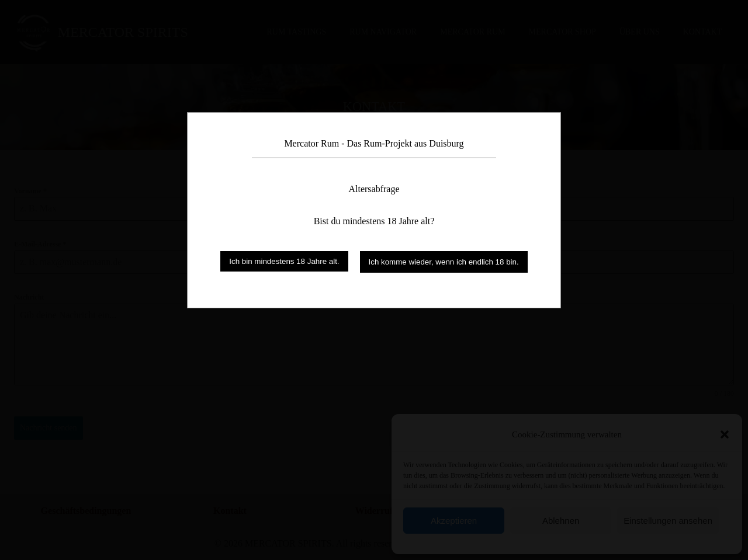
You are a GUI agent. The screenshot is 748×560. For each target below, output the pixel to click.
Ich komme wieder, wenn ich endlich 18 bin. (444, 262)
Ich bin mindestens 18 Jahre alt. (284, 261)
